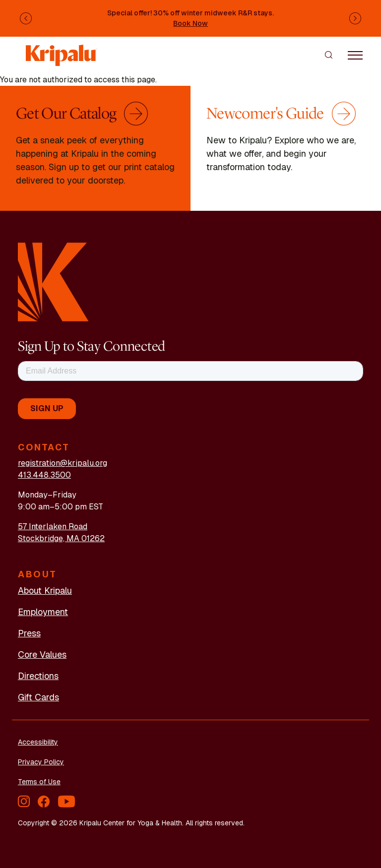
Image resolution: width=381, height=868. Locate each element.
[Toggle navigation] (355, 55)
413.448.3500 (44, 475)
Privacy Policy (41, 762)
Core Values (42, 654)
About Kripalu (45, 590)
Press (29, 633)
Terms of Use (39, 782)
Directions (38, 676)
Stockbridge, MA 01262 (61, 538)
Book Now (190, 23)
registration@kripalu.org (63, 463)
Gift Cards (38, 697)
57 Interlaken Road (53, 527)
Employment (43, 612)
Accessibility (38, 742)
